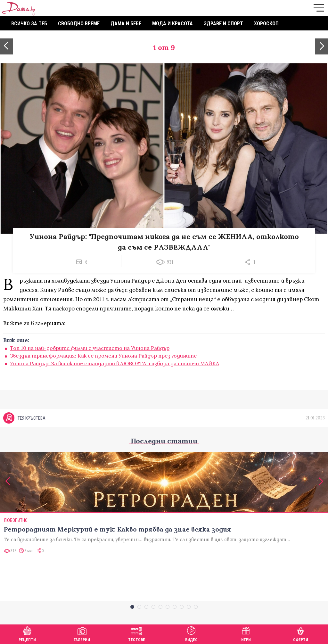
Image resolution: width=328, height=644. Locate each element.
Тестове (137, 633)
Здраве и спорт (223, 24)
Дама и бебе (126, 24)
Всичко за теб (29, 24)
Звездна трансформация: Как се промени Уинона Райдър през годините (103, 356)
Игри (246, 633)
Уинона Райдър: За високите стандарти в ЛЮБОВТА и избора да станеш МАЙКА (115, 363)
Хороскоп (266, 24)
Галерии (82, 633)
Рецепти (27, 633)
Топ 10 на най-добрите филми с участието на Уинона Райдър (90, 348)
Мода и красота (172, 24)
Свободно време (79, 24)
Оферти (301, 633)
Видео (191, 633)
